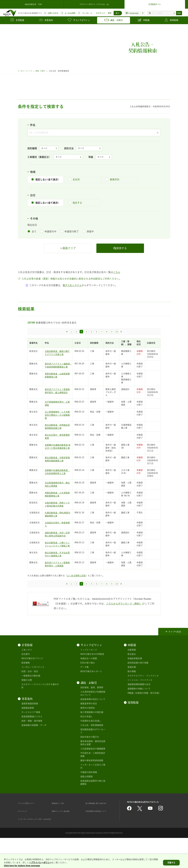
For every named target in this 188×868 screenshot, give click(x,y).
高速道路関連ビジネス (32, 740)
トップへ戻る (175, 655)
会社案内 (26, 678)
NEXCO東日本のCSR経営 (92, 678)
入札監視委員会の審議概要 (93, 772)
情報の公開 (27, 704)
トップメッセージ (89, 673)
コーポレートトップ (26, 71)
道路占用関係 (87, 800)
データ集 (84, 691)
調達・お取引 (44, 71)
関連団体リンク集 (60, 827)
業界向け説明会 (88, 732)
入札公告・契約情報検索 (92, 749)
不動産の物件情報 (89, 796)
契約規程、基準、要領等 (92, 711)
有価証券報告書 (135, 682)
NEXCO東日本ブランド (32, 682)
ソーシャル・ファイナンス (140, 704)
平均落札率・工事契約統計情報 (93, 778)
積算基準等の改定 (89, 727)
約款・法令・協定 (30, 695)
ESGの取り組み (88, 686)
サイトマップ (24, 835)
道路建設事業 (28, 732)
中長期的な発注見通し (91, 745)
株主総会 (132, 678)
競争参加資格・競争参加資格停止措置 (93, 766)
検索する (122, 272)
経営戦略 (26, 686)
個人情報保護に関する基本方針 (100, 827)
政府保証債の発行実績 (138, 686)
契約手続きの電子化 (90, 761)
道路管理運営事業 (30, 727)
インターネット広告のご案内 (93, 790)
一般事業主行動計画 (31, 699)
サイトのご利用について (29, 827)
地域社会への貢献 (89, 682)
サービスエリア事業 (31, 736)
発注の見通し (87, 740)
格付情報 (132, 695)
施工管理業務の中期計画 (92, 736)
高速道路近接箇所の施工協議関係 (93, 806)
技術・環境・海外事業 (32, 745)
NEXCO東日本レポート (91, 695)
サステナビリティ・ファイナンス (143, 699)
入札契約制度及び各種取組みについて (93, 717)
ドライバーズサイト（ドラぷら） (94, 4)
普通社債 (132, 691)
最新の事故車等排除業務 (92, 784)
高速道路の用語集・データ (34, 749)
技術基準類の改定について (93, 723)
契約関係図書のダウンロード (93, 755)
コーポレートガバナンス (33, 691)
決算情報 (132, 673)
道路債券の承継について (139, 712)
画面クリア (69, 272)
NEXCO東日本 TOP (33, 4)
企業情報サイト (155, 4)
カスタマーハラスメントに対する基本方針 (40, 710)
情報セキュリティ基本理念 (64, 835)
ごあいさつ (27, 673)
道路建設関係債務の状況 (139, 708)
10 (117, 355)
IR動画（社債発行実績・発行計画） (144, 717)
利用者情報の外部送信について (100, 835)
